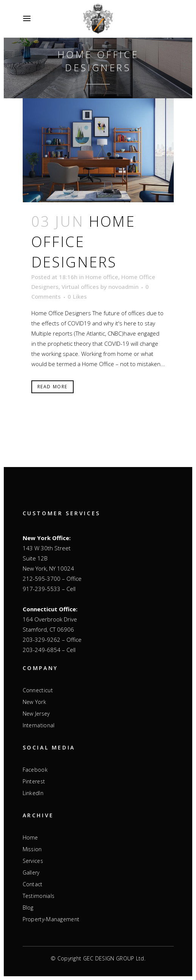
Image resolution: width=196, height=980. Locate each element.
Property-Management (51, 919)
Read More (52, 387)
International (39, 725)
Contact (33, 884)
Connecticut (38, 690)
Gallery (31, 873)
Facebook (35, 770)
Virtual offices (80, 287)
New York (34, 702)
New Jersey (36, 714)
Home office (102, 277)
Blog (28, 908)
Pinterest (34, 782)
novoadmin (123, 287)
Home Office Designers (83, 241)
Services (33, 861)
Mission (32, 849)
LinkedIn (33, 793)
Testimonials (39, 896)
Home (30, 838)
